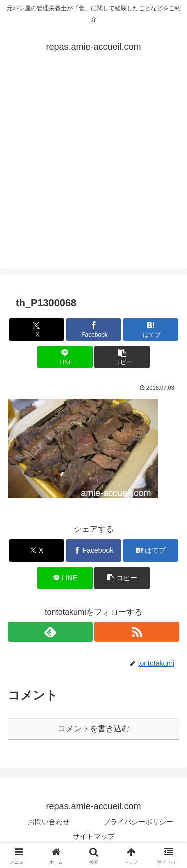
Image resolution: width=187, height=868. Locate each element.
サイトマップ (94, 836)
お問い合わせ (49, 822)
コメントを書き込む (94, 729)
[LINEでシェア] (65, 357)
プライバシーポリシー (138, 822)
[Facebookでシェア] (93, 329)
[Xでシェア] (37, 329)
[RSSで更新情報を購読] (137, 632)
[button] (122, 357)
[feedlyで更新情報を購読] (50, 632)
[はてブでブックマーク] (150, 329)
